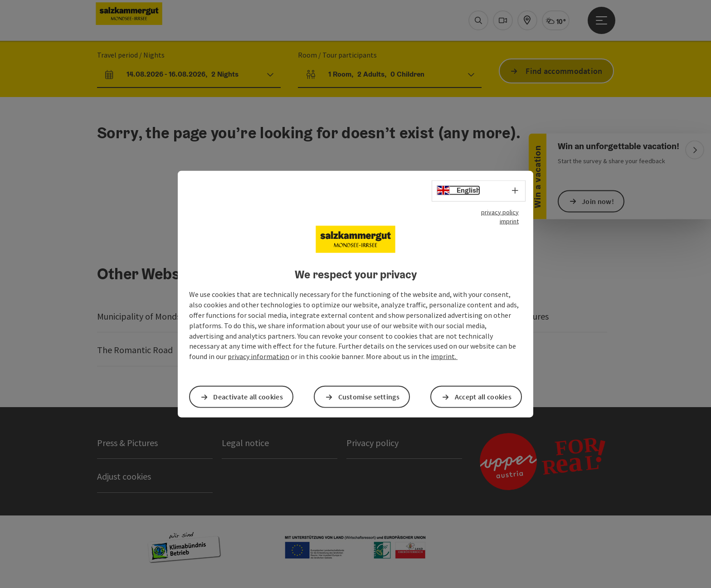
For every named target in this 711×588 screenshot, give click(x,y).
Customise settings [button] (369, 397)
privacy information (258, 356)
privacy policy (500, 212)
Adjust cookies (124, 476)
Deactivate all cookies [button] (248, 397)
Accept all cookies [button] (483, 397)
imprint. (444, 356)
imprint (509, 221)
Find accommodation (564, 71)
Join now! (598, 201)
